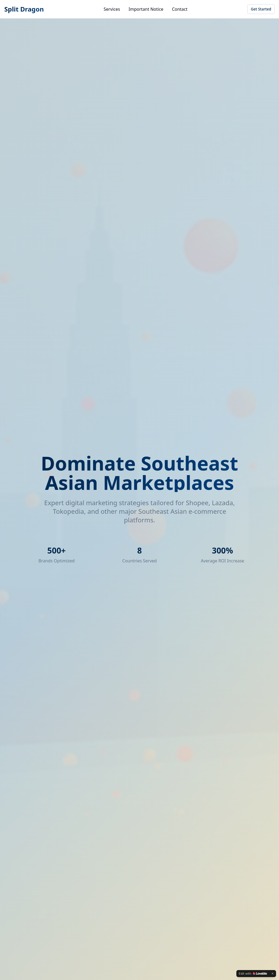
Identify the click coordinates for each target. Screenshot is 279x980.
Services (112, 9)
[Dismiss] (273, 974)
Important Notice (146, 9)
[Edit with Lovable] (253, 974)
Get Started (261, 9)
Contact (180, 9)
